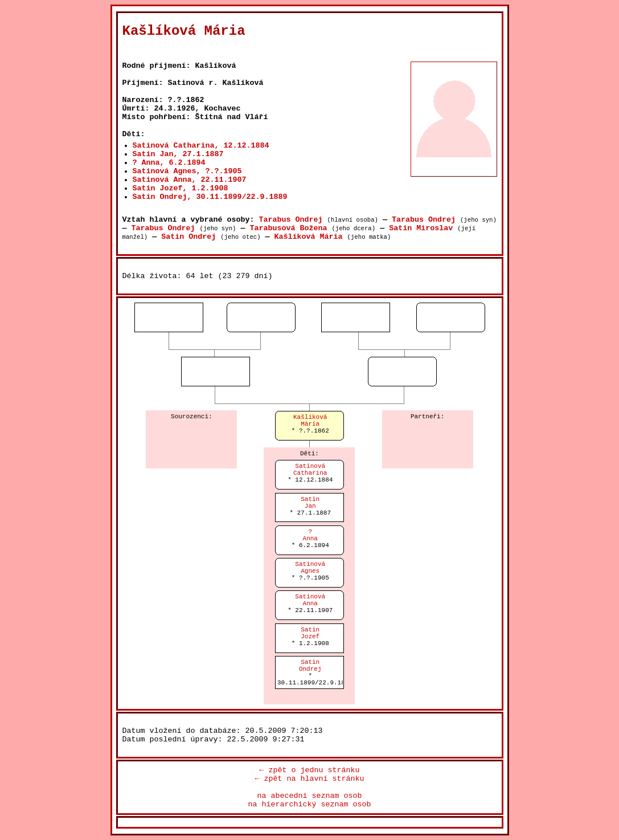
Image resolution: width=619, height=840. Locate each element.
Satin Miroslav (421, 228)
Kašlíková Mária (309, 237)
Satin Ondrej (188, 237)
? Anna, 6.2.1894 (169, 163)
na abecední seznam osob (310, 796)
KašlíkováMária (310, 421)
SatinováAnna (310, 600)
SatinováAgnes (310, 568)
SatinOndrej (310, 666)
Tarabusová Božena (288, 228)
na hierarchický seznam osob (310, 804)
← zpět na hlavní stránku (310, 779)
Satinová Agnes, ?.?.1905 (187, 171)
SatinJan (310, 503)
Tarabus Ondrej (290, 220)
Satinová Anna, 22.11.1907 (190, 180)
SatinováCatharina (310, 470)
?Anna (310, 535)
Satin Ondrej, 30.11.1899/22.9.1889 (210, 197)
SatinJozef (310, 633)
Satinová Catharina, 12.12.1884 (201, 146)
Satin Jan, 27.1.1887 (178, 154)
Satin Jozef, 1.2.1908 (181, 188)
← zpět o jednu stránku (310, 770)
